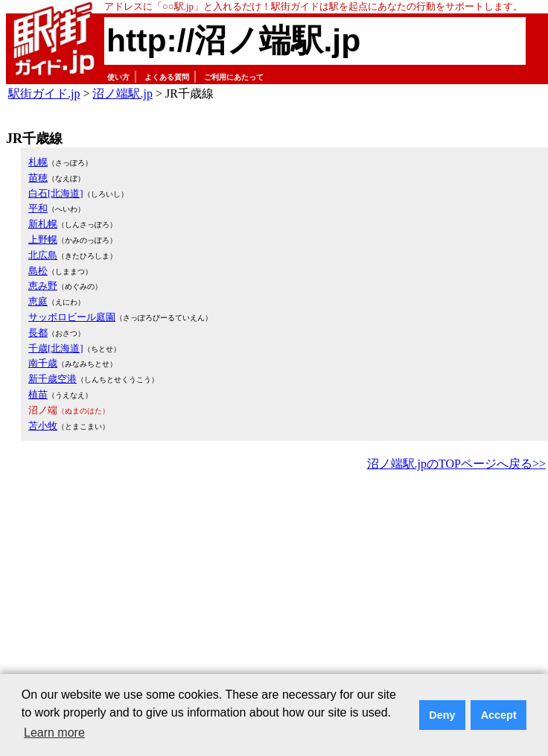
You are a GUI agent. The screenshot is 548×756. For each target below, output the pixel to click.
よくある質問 (167, 77)
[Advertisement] (245, 586)
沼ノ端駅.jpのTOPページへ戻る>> (456, 464)
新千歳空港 (52, 379)
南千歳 (43, 363)
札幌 (38, 162)
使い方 (118, 77)
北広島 (43, 255)
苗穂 (38, 178)
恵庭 (38, 301)
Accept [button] (499, 715)
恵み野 (43, 286)
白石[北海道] (56, 193)
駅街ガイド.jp (44, 93)
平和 (38, 208)
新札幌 (43, 224)
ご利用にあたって (234, 77)
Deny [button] (442, 715)
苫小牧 (43, 426)
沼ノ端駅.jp (122, 93)
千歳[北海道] (56, 348)
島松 (38, 271)
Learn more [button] (54, 733)
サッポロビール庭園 (72, 317)
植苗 (38, 394)
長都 (38, 333)
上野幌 (43, 239)
